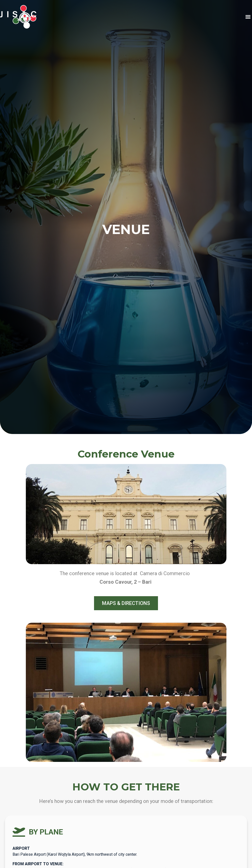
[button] (248, 17)
